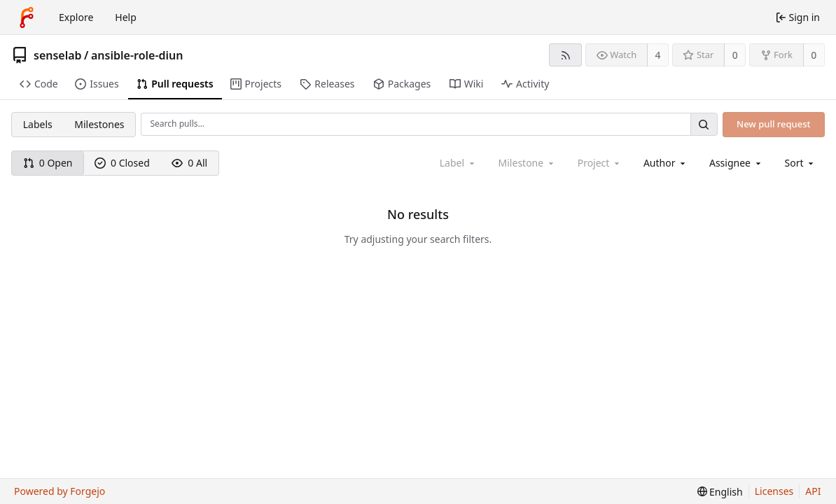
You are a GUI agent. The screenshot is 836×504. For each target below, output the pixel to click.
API (813, 491)
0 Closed (122, 163)
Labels (38, 124)
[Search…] (704, 124)
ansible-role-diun (137, 55)
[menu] (801, 163)
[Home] (27, 17)
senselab (58, 55)
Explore (76, 17)
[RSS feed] (565, 55)
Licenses (774, 491)
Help (126, 17)
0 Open (48, 163)
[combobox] (666, 163)
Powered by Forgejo (60, 491)
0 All (189, 163)
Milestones (99, 124)
